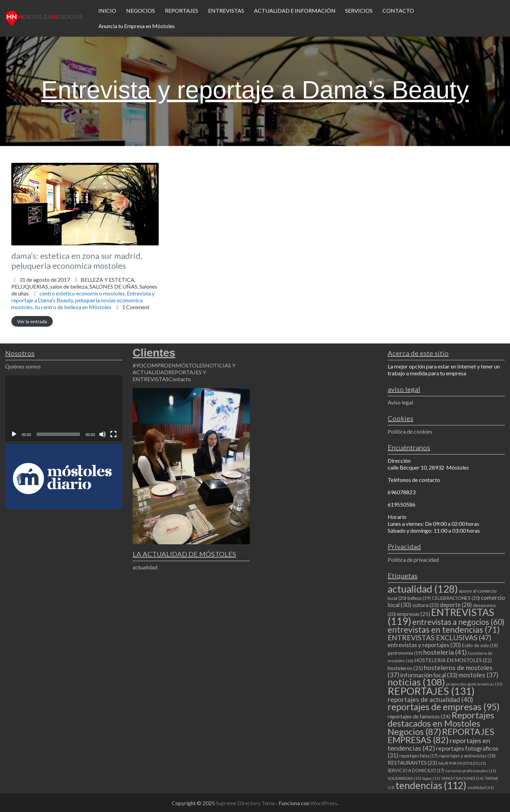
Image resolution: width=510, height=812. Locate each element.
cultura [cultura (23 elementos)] (426, 605)
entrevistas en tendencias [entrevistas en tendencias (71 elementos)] (444, 629)
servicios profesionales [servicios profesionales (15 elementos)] (471, 771)
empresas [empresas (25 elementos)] (414, 614)
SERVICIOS (359, 10)
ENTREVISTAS (226, 10)
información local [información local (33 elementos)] (429, 675)
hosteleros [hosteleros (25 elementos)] (405, 668)
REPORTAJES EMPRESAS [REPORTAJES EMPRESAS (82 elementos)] (441, 736)
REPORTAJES (181, 10)
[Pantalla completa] (113, 434)
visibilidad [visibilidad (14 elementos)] (481, 787)
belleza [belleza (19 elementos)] (419, 598)
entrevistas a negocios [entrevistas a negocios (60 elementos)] (458, 622)
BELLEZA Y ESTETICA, (84, 286)
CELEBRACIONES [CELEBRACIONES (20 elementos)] (456, 598)
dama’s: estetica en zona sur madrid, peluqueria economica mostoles (77, 260)
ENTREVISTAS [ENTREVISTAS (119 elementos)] (441, 617)
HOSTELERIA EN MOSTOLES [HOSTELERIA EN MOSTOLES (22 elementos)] (453, 660)
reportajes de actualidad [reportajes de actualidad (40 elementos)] (430, 699)
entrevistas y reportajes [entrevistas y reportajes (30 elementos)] (424, 645)
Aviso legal (400, 402)
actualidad (145, 567)
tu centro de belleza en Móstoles (73, 307)
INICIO (107, 10)
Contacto (180, 379)
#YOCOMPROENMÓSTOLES (169, 365)
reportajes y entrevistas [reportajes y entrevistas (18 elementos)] (467, 756)
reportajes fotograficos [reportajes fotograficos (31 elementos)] (443, 752)
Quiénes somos (23, 366)
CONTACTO (398, 10)
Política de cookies (410, 431)
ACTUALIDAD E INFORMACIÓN (295, 10)
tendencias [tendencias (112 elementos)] (431, 785)
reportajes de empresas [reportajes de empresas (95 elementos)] (444, 707)
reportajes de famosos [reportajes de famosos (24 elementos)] (419, 716)
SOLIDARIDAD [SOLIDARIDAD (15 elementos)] (404, 778)
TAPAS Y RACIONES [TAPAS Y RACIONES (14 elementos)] (462, 778)
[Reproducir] (14, 434)
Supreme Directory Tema (246, 803)
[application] (64, 408)
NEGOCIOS (141, 10)
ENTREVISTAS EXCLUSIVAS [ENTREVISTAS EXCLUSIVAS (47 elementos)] (439, 637)
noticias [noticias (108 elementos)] (416, 682)
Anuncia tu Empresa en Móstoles (137, 26)
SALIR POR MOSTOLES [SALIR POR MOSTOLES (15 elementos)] (462, 763)
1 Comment (136, 307)
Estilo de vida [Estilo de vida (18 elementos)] (480, 645)
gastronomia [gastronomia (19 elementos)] (405, 653)
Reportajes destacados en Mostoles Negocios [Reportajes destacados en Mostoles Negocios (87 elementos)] (441, 723)
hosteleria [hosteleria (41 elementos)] (445, 652)
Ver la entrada (32, 321)
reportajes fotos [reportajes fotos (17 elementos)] (418, 756)
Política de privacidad (413, 560)
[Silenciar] (102, 434)
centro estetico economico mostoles (82, 293)
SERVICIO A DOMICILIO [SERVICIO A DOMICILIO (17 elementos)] (416, 771)
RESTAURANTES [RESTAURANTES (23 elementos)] (412, 763)
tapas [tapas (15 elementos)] (431, 778)
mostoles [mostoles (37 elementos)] (478, 675)
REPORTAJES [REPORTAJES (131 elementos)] (431, 691)
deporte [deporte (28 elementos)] (456, 605)
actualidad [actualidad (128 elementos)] (423, 589)
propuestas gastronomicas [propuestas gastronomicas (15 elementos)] (474, 684)
